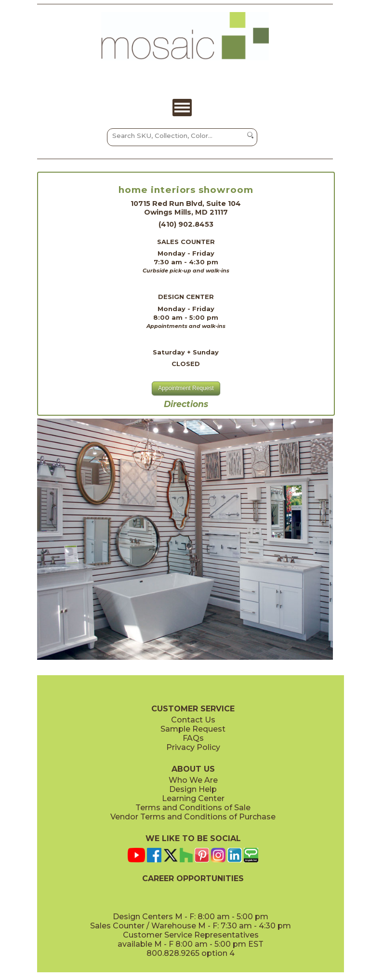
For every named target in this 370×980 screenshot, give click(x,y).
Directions (186, 404)
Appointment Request (186, 388)
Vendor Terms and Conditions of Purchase (193, 817)
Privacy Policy (193, 747)
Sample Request (193, 729)
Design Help (193, 789)
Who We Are (193, 780)
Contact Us (193, 720)
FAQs (193, 738)
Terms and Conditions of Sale (193, 808)
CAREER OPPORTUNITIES (193, 878)
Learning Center (193, 798)
